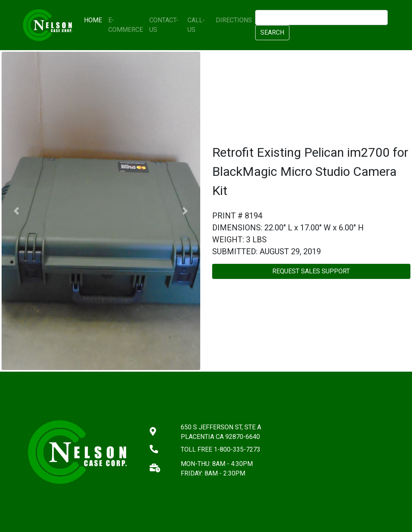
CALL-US (196, 25)
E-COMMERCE (126, 25)
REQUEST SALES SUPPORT (311, 271)
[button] (17, 211)
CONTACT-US (164, 25)
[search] (321, 18)
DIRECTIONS (234, 20)
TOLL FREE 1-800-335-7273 (221, 449)
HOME (95, 19)
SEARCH (272, 32)
